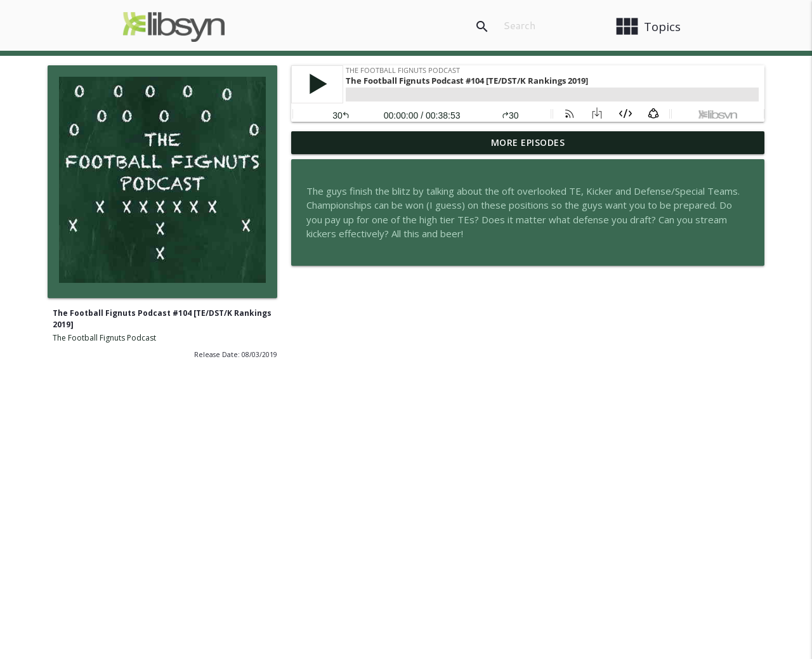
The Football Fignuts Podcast (104, 338)
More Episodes (528, 142)
